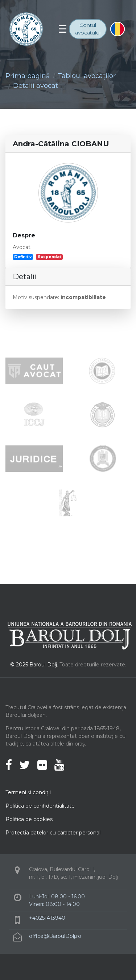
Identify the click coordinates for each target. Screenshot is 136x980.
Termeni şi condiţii (28, 792)
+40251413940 (47, 918)
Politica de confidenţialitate (40, 806)
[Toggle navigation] (63, 29)
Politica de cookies (29, 819)
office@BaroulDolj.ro (55, 936)
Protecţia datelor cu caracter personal (53, 833)
